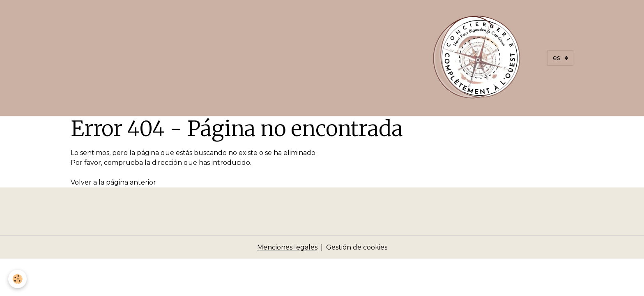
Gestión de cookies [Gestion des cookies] (357, 247)
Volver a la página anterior (113, 182)
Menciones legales (287, 247)
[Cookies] (17, 279)
